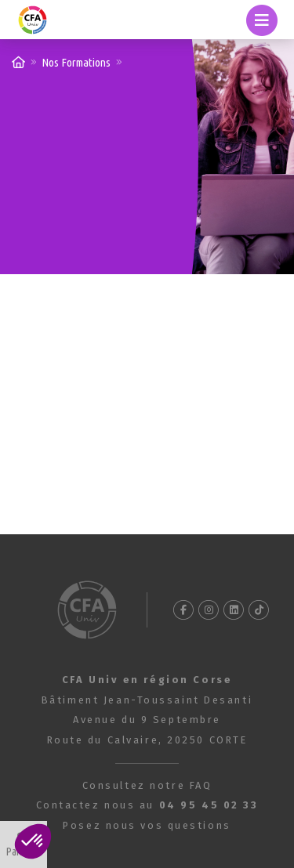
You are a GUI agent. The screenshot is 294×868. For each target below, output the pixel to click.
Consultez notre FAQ (147, 785)
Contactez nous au (147, 805)
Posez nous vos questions (147, 825)
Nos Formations (76, 62)
